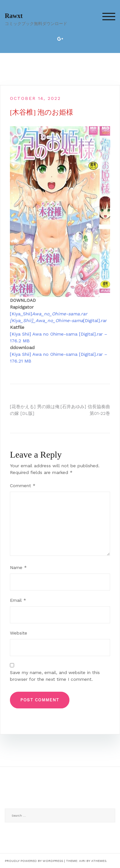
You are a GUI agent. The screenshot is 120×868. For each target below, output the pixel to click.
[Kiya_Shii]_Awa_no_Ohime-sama (47, 320)
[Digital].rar (95, 320)
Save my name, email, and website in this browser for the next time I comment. (55, 676)
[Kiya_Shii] (49, 314)
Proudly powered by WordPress (34, 861)
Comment (23, 486)
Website (19, 633)
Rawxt (14, 16)
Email (18, 600)
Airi (82, 861)
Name (18, 567)
